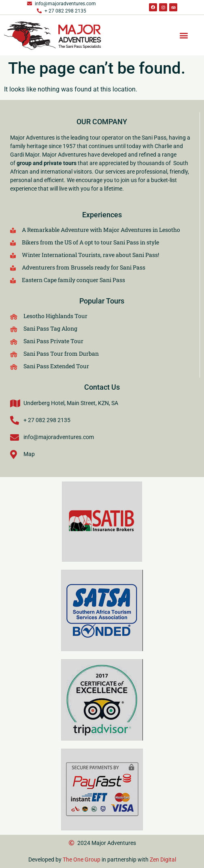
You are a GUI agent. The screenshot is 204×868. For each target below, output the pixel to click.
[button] (184, 35)
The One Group (82, 860)
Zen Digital (163, 860)
